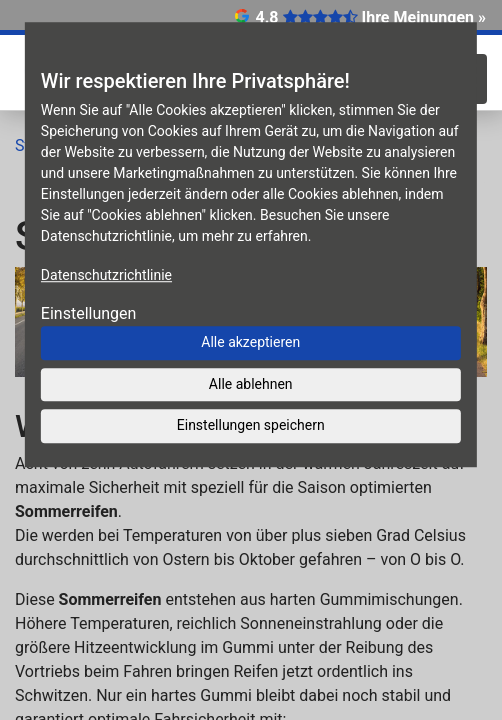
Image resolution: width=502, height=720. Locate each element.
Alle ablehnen (251, 384)
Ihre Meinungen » (424, 17)
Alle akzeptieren (250, 342)
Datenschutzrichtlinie (106, 275)
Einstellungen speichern (251, 425)
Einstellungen (89, 313)
